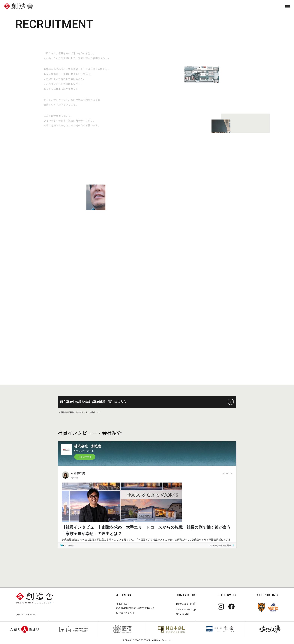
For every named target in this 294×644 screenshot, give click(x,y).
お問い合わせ (184, 604)
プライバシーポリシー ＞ (27, 615)
